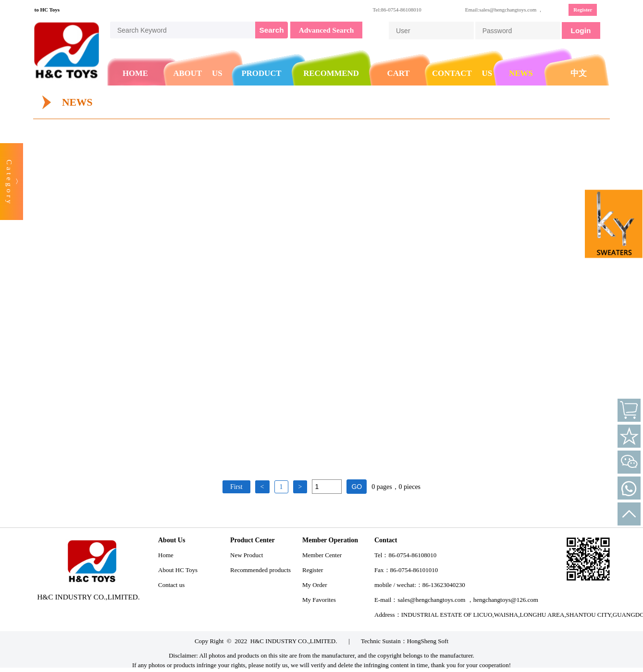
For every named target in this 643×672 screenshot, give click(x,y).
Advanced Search (327, 30)
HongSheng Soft (428, 641)
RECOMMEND (331, 73)
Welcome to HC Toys (38, 10)
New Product (247, 555)
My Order (315, 585)
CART (399, 73)
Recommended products (260, 570)
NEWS (521, 73)
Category (9, 183)
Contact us (171, 585)
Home (166, 555)
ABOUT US (198, 73)
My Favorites (319, 600)
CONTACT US (462, 73)
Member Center (322, 555)
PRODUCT (262, 73)
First (236, 487)
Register (583, 10)
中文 (579, 73)
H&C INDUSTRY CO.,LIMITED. (294, 641)
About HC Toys (178, 570)
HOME (135, 73)
